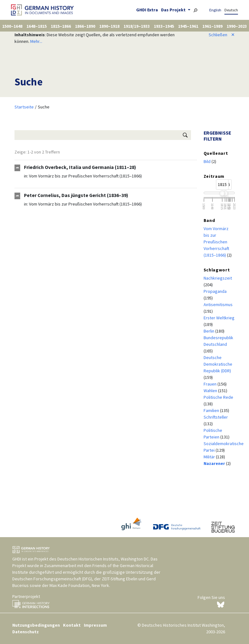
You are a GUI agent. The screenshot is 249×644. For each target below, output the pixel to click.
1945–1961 (188, 26)
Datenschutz (26, 632)
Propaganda (215, 291)
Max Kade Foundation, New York (79, 585)
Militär (210, 457)
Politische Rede (218, 397)
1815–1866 (61, 26)
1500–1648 (12, 26)
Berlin (209, 331)
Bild (208, 161)
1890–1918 (109, 26)
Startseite (24, 107)
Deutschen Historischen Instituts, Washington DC (103, 559)
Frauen (211, 384)
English (215, 10)
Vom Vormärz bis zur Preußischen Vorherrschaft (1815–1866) (85, 176)
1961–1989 (212, 26)
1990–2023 (237, 26)
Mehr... (36, 41)
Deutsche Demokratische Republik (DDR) (218, 364)
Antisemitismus (218, 305)
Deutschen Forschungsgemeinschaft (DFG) (52, 579)
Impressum (95, 625)
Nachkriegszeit (218, 278)
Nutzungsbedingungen (36, 625)
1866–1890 (85, 26)
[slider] (222, 193)
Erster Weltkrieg (219, 318)
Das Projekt (174, 10)
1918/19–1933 (137, 26)
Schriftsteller (216, 417)
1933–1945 (164, 26)
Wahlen (211, 391)
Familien (212, 410)
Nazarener (215, 463)
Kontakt (72, 625)
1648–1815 (37, 26)
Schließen (222, 35)
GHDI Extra (147, 10)
